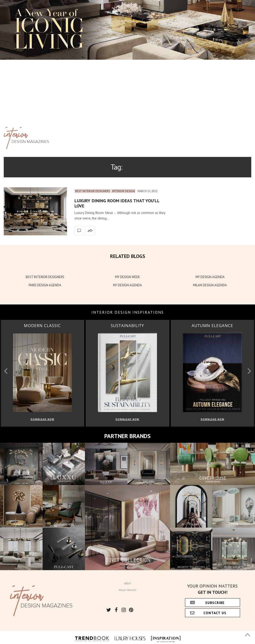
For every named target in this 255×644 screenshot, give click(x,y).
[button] (249, 371)
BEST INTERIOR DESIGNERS (45, 277)
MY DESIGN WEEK (127, 277)
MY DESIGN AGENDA (210, 277)
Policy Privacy (127, 590)
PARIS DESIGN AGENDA (45, 285)
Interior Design (123, 191)
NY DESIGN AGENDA (127, 285)
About (127, 583)
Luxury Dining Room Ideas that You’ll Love (117, 203)
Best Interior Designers (93, 191)
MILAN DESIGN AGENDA (210, 285)
